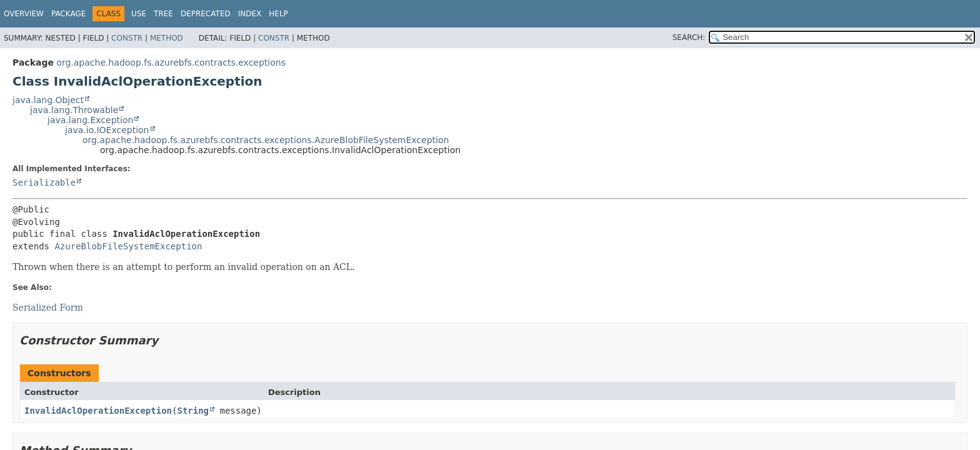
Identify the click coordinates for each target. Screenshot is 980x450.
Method (167, 38)
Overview (24, 14)
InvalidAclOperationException (98, 411)
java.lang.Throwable (74, 110)
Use (139, 14)
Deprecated (206, 14)
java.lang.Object (48, 100)
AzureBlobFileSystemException (128, 246)
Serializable (44, 182)
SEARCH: (689, 37)
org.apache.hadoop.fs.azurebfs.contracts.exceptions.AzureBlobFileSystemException (266, 140)
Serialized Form (48, 307)
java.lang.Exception (90, 120)
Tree (163, 14)
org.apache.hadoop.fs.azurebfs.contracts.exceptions (171, 62)
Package (68, 14)
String (193, 411)
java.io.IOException (107, 130)
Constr (127, 38)
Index (250, 14)
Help (278, 14)
